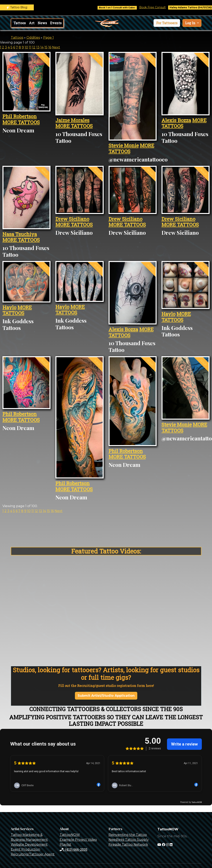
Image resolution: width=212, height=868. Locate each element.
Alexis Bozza (176, 120)
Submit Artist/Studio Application (106, 696)
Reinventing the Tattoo (128, 835)
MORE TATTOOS (21, 122)
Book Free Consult (157, 7)
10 (26, 47)
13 (38, 47)
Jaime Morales (72, 120)
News (42, 23)
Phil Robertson (20, 116)
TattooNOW (70, 835)
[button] (167, 23)
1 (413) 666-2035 (74, 849)
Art (32, 23)
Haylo (9, 307)
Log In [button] (191, 23)
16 (50, 47)
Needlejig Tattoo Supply (129, 840)
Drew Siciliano (72, 219)
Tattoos (20, 23)
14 (42, 47)
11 (30, 47)
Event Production (25, 849)
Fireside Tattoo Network (128, 845)
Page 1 (48, 38)
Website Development (29, 845)
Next (56, 47)
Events (56, 23)
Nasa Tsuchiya (20, 234)
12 (34, 47)
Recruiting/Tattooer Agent (33, 854)
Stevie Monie (124, 145)
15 (46, 47)
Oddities (33, 38)
